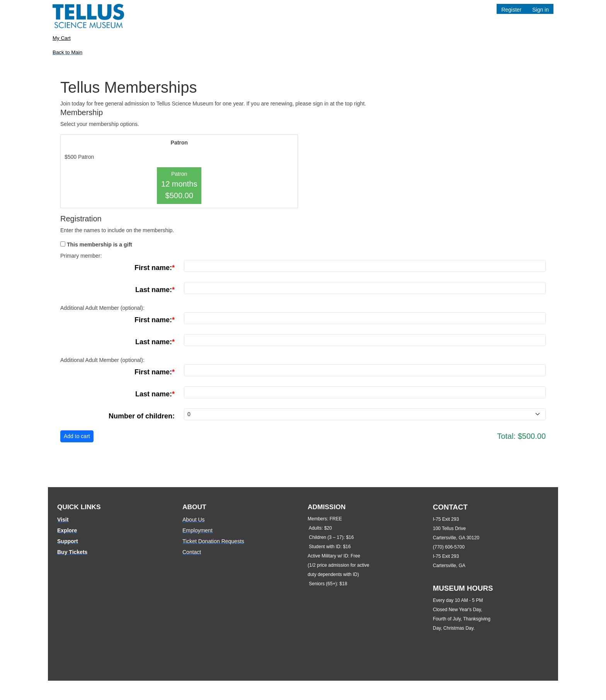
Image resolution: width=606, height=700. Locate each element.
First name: (153, 268)
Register (511, 10)
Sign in (540, 10)
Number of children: (142, 416)
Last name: (154, 290)
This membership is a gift (100, 245)
